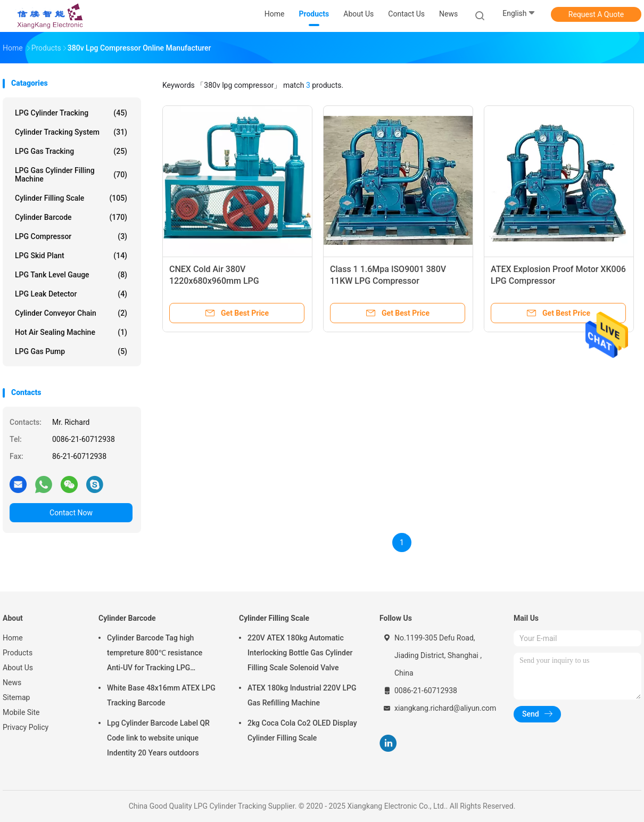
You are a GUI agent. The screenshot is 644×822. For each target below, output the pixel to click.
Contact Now (71, 513)
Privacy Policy (26, 727)
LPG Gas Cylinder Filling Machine (71, 175)
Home (13, 638)
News (12, 683)
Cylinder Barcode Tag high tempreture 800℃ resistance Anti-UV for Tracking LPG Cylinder (155, 654)
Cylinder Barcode (71, 217)
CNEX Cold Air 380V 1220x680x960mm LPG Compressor (214, 281)
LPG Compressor (71, 236)
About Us (18, 668)
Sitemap (16, 697)
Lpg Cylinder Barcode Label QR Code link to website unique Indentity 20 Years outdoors (158, 738)
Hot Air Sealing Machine (71, 332)
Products (18, 653)
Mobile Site (21, 712)
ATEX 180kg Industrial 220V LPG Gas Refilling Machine (302, 695)
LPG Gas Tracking (71, 151)
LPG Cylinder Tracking (71, 113)
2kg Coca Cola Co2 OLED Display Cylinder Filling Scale (302, 730)
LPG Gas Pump (71, 351)
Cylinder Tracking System (71, 132)
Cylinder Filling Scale (71, 198)
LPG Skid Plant (71, 256)
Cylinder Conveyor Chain (71, 313)
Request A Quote (596, 14)
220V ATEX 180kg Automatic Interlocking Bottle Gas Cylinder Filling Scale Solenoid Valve (300, 653)
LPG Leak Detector (71, 294)
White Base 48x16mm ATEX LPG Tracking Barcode (161, 695)
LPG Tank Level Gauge (71, 275)
